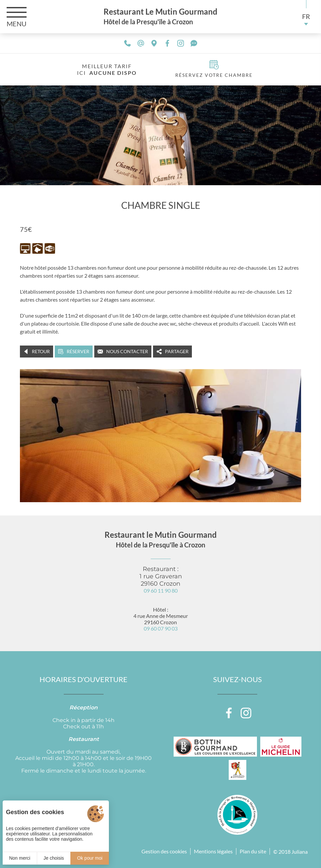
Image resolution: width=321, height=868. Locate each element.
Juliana (300, 852)
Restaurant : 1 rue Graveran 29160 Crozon (161, 576)
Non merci (20, 858)
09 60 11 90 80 (161, 590)
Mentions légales (213, 851)
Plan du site (253, 851)
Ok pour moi (90, 858)
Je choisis (54, 858)
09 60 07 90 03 (161, 628)
